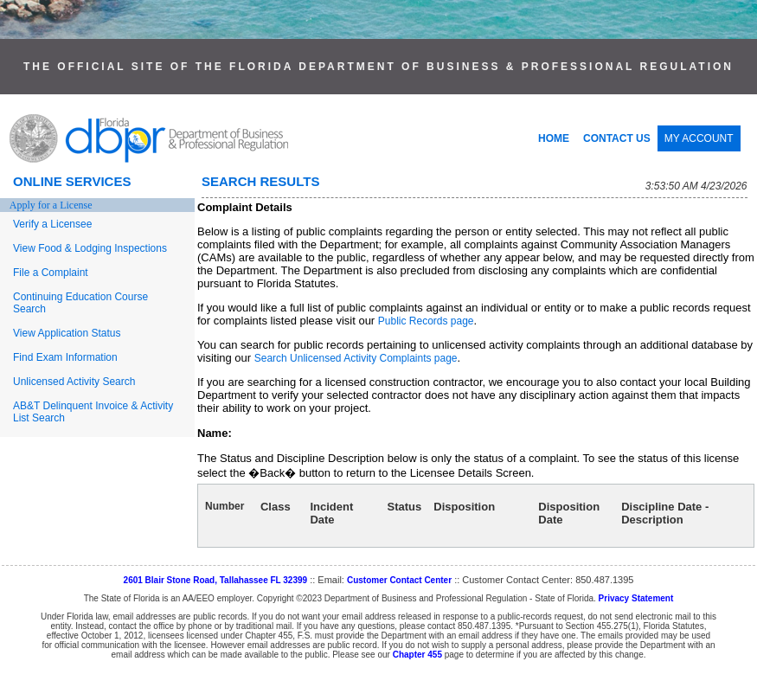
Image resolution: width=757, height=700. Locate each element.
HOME (554, 138)
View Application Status (67, 333)
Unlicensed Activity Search (74, 382)
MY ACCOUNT (699, 138)
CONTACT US (617, 138)
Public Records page (426, 321)
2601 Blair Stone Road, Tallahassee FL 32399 (216, 580)
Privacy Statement (636, 598)
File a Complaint (51, 273)
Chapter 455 (417, 655)
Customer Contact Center (399, 580)
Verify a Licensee (52, 224)
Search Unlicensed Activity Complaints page (356, 358)
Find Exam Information (65, 357)
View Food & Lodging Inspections (90, 248)
